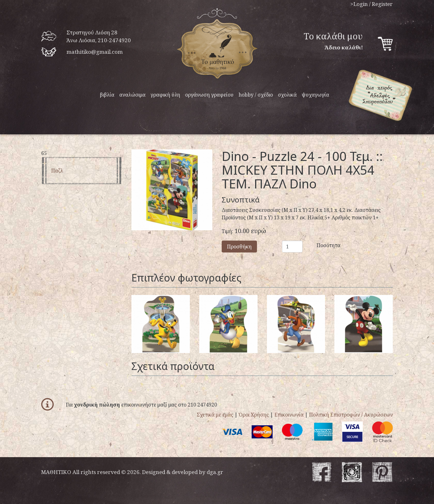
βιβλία (107, 95)
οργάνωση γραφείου (209, 95)
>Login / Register (372, 4)
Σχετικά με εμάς (215, 415)
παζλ (57, 171)
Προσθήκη (239, 247)
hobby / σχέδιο (256, 95)
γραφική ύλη (165, 95)
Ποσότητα (321, 245)
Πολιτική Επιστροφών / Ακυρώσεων (351, 415)
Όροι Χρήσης (254, 415)
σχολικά (287, 95)
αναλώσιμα (132, 95)
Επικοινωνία (289, 415)
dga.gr (215, 472)
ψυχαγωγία (315, 95)
